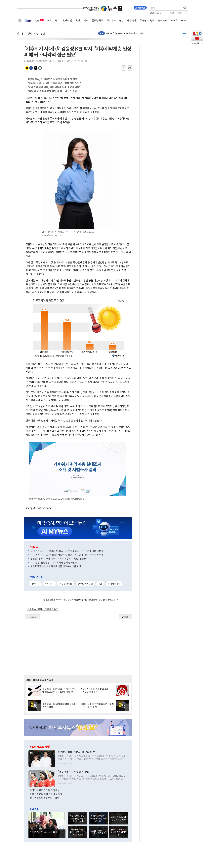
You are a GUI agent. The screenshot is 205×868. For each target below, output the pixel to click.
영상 (39, 20)
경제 (78, 20)
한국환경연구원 (85, 584)
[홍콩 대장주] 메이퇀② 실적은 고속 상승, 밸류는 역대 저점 (97, 705)
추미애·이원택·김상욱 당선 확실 (45, 790)
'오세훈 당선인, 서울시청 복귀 (44, 832)
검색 (185, 8)
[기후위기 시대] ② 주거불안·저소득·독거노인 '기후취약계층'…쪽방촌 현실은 (67, 555)
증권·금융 (132, 20)
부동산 (143, 20)
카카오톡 (27, 68)
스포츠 (174, 20)
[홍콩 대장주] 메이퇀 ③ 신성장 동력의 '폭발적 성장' (59, 705)
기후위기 (35, 584)
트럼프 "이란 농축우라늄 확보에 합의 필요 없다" (128, 33)
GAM (184, 20)
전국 (152, 20)
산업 (121, 20)
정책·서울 (68, 20)
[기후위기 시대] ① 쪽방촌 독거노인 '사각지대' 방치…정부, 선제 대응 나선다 (67, 551)
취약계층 (49, 584)
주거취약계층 (114, 584)
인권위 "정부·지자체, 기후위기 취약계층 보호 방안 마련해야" (60, 558)
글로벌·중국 (98, 20)
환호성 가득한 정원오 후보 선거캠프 (98, 832)
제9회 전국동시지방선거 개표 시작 (119, 818)
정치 (57, 20)
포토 (49, 20)
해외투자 (111, 20)
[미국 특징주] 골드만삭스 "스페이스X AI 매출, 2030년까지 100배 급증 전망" (59, 690)
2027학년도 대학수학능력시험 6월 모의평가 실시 (78, 818)
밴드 (40, 68)
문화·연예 (163, 20)
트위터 (36, 68)
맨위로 (125, 617)
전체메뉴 (20, 20)
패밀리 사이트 (176, 13)
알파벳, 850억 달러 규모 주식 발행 (46, 794)
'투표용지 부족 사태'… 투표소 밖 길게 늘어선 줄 (78, 832)
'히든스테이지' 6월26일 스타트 (44, 798)
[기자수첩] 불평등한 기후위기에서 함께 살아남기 (54, 562)
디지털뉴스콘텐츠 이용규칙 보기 (43, 609)
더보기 (184, 33)
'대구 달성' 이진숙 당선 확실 (74, 772)
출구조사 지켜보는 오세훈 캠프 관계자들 (119, 832)
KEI (100, 584)
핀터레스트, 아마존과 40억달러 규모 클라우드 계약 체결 (96, 690)
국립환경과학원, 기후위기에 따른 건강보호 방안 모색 (56, 566)
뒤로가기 (33, 617)
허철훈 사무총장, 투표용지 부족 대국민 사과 (98, 818)
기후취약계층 (66, 584)
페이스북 (31, 68)
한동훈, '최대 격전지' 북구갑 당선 (77, 752)
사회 (86, 20)
